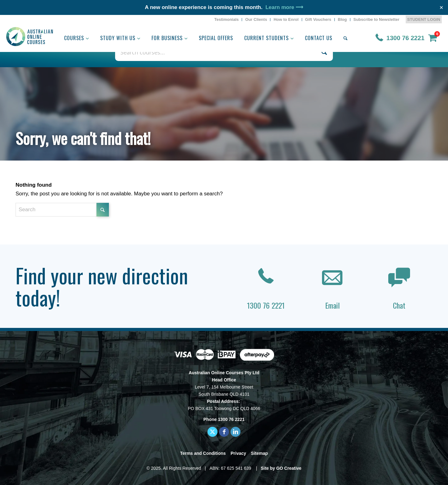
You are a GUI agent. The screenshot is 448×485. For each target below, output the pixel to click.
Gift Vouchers (318, 19)
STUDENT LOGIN (424, 19)
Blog (342, 19)
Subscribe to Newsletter (376, 19)
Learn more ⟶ (284, 7)
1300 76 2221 (405, 38)
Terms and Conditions (203, 453)
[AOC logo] (30, 37)
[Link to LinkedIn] (236, 432)
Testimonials (227, 19)
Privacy (238, 453)
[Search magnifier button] (324, 52)
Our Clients (256, 19)
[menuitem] (227, 20)
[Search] (345, 38)
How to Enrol (286, 19)
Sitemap (259, 453)
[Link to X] (212, 432)
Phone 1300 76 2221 (224, 419)
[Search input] (217, 52)
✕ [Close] (441, 8)
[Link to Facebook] (224, 432)
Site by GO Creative (281, 468)
